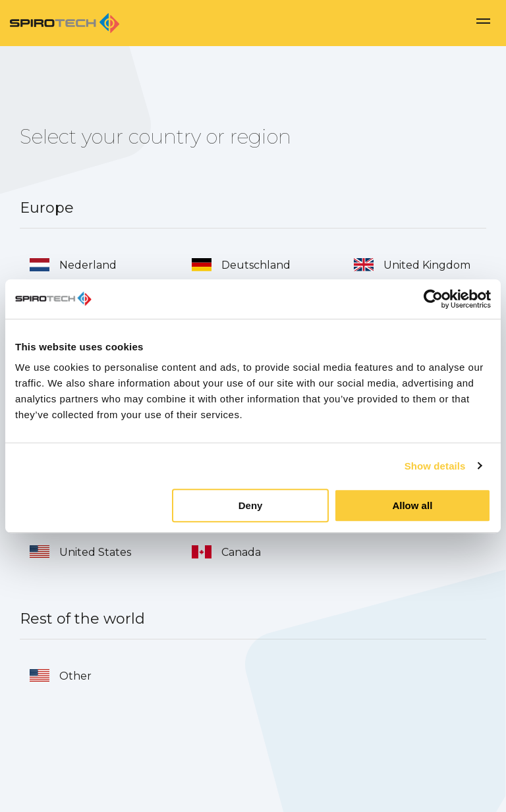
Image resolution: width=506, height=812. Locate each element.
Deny (251, 505)
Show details (435, 466)
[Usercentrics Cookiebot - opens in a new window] (433, 299)
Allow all (412, 505)
